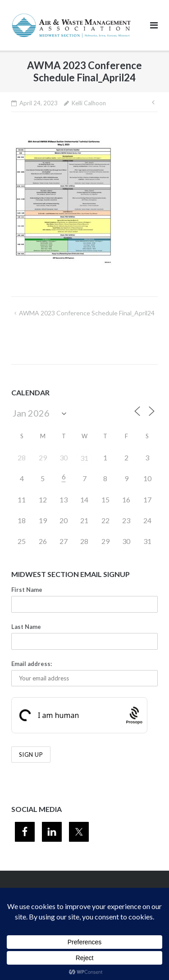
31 (84, 458)
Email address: (32, 664)
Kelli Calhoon (89, 103)
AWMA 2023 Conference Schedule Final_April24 (87, 313)
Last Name (26, 627)
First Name (27, 590)
